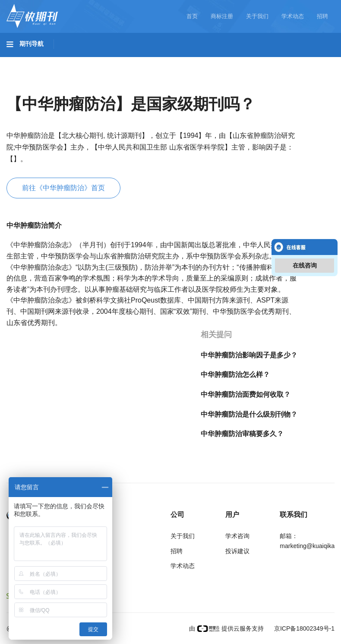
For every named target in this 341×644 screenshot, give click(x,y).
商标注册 (222, 16)
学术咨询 (237, 536)
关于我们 (257, 16)
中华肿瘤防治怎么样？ (235, 375)
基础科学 (28, 61)
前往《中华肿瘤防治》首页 (63, 188)
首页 (192, 16)
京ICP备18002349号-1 (303, 628)
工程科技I (73, 61)
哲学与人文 (301, 61)
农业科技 (166, 61)
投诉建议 (237, 551)
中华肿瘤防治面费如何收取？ (246, 394)
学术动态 (293, 16)
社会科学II (76, 85)
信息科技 (254, 61)
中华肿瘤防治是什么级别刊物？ (249, 414)
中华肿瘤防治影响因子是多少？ (249, 355)
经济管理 (122, 85)
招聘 (322, 16)
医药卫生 (210, 61)
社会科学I (29, 85)
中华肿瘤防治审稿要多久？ (242, 434)
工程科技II (120, 61)
